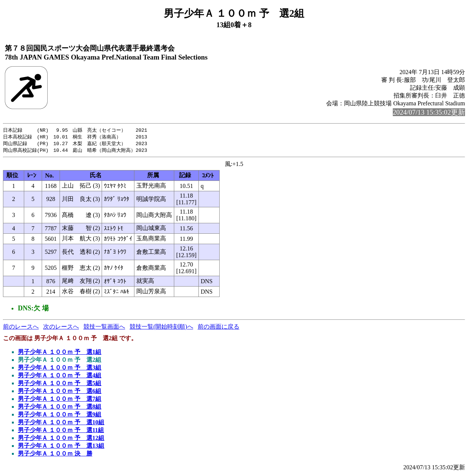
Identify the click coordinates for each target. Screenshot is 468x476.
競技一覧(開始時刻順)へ (161, 328)
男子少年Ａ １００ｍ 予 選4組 (60, 377)
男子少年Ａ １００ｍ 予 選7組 (60, 400)
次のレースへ (61, 328)
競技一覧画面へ (104, 328)
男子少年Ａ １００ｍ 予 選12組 (61, 439)
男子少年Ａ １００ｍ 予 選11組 (61, 432)
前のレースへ (21, 328)
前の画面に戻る (219, 328)
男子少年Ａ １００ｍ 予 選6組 (60, 392)
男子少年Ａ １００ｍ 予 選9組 (60, 416)
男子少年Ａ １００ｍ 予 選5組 (60, 385)
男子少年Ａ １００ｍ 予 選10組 (61, 424)
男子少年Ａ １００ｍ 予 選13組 (61, 447)
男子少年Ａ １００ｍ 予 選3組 (60, 369)
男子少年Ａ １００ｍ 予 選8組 (60, 408)
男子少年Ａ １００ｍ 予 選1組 (60, 353)
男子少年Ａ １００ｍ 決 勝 (55, 455)
